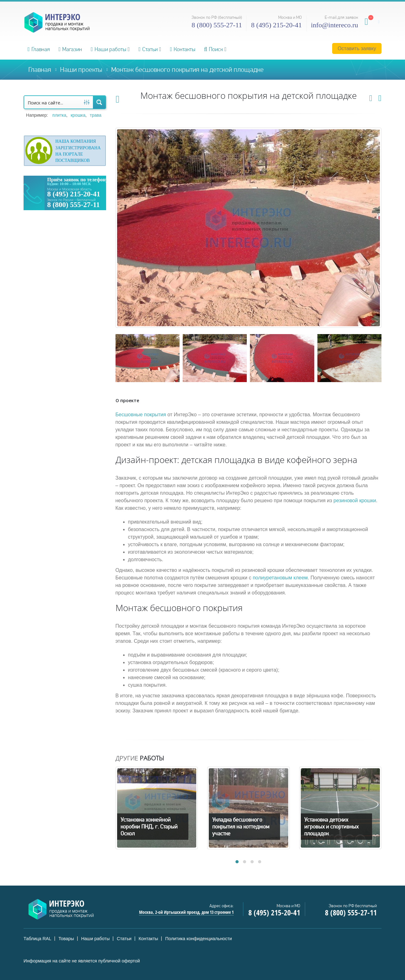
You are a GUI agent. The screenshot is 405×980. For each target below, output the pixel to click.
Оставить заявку (357, 48)
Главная (39, 49)
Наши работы (108, 49)
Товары (66, 939)
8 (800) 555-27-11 (217, 25)
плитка (59, 115)
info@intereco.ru (334, 25)
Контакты (183, 49)
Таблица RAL (37, 939)
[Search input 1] (53, 102)
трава (96, 115)
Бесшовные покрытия (141, 415)
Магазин (70, 49)
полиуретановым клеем (280, 578)
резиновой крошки (355, 501)
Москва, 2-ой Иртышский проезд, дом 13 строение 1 (186, 912)
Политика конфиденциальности (198, 939)
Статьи (148, 49)
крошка (78, 115)
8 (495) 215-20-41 (276, 25)
